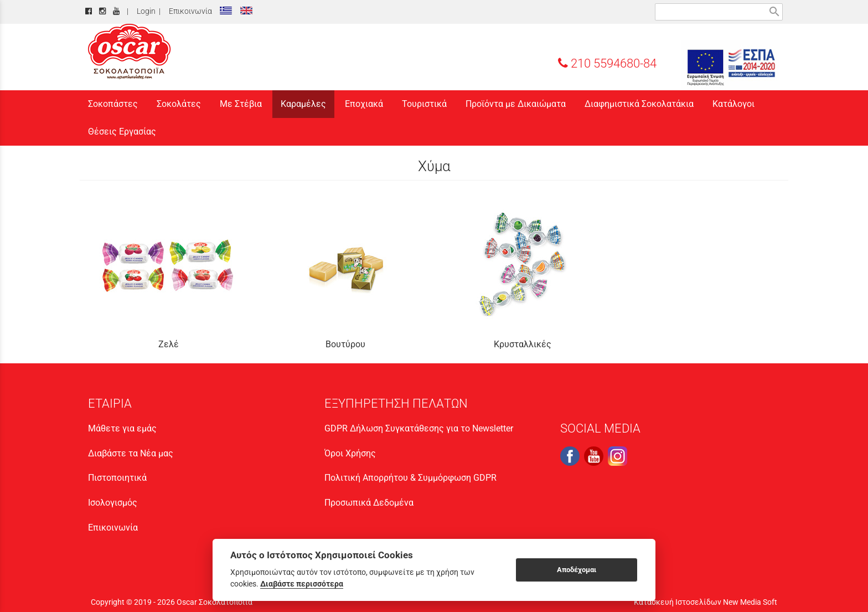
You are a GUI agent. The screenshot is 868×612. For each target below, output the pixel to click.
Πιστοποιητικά (117, 478)
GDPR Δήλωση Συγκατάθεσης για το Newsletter (419, 428)
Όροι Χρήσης (350, 453)
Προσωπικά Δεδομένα (369, 503)
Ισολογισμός (113, 503)
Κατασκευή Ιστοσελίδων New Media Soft (706, 602)
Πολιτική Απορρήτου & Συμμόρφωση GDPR (410, 478)
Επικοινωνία (189, 11)
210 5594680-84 (607, 63)
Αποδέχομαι (577, 570)
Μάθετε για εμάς (122, 428)
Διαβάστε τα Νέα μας (131, 453)
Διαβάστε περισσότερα (302, 584)
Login (144, 11)
